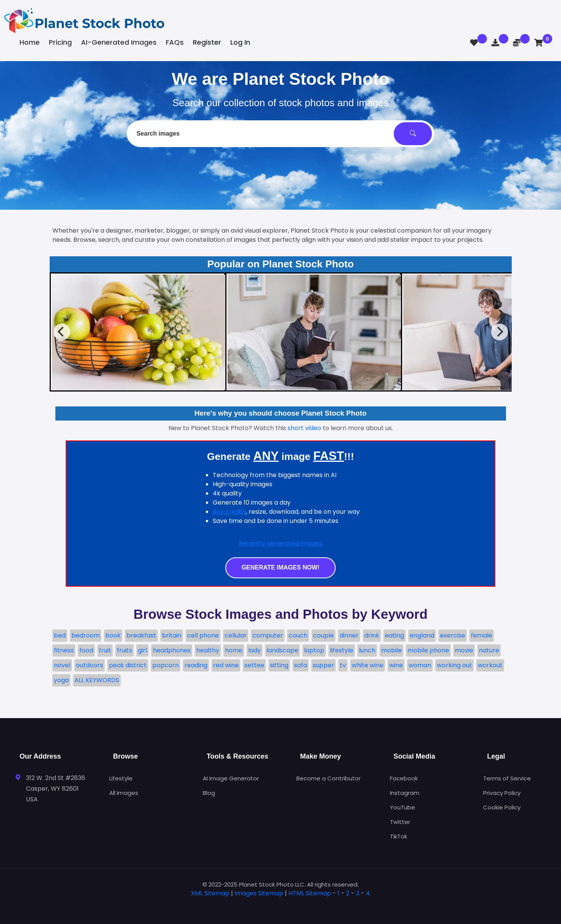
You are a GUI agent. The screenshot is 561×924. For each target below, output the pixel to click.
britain (172, 635)
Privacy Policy (502, 793)
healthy (208, 650)
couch (298, 635)
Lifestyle (121, 778)
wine (396, 665)
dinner (349, 635)
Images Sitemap (259, 893)
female (482, 635)
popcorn (166, 665)
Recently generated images (280, 543)
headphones (172, 650)
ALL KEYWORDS (97, 680)
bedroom (86, 635)
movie (464, 650)
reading (196, 665)
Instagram (405, 793)
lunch (367, 650)
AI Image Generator (231, 778)
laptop (314, 650)
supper (323, 665)
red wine (226, 665)
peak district (128, 665)
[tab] (281, 905)
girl (142, 650)
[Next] (500, 332)
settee (254, 665)
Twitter (400, 822)
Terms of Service (507, 778)
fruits (124, 650)
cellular (236, 635)
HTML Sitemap (310, 893)
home (234, 650)
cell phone (203, 635)
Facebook (404, 778)
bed (60, 635)
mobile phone (428, 650)
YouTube (403, 807)
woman (420, 665)
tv (343, 665)
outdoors (90, 665)
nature (489, 650)
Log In (240, 42)
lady (255, 650)
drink (372, 635)
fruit (105, 650)
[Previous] (62, 332)
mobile (391, 650)
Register (207, 42)
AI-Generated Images (119, 42)
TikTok (399, 836)
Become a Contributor (328, 778)
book (113, 635)
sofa (301, 665)
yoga (61, 680)
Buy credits (229, 512)
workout (490, 665)
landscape (282, 650)
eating (394, 635)
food (86, 650)
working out (454, 665)
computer (268, 635)
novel (62, 665)
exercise (453, 635)
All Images (124, 793)
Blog (209, 793)
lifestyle (342, 650)
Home (30, 42)
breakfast (141, 635)
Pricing (60, 42)
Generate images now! (280, 567)
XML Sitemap (210, 893)
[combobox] (280, 134)
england (422, 635)
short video (304, 428)
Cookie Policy (502, 807)
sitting (279, 665)
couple (323, 635)
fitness (64, 650)
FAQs (175, 42)
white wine (368, 665)
